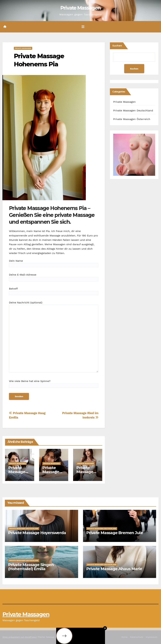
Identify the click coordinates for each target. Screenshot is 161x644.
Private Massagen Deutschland (133, 110)
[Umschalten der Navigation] (83, 27)
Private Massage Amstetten (87, 472)
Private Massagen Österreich (132, 119)
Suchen (117, 46)
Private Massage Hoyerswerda (37, 533)
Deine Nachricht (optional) (54, 338)
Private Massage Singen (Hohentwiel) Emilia (31, 567)
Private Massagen (81, 8)
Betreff (54, 291)
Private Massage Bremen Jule (115, 533)
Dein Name (54, 263)
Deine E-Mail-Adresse (54, 277)
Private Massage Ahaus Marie (114, 569)
